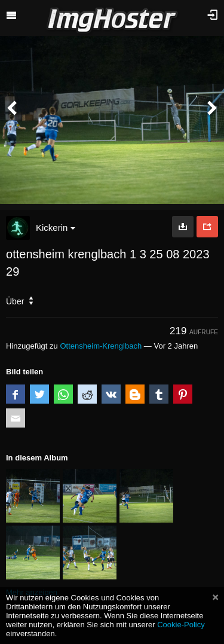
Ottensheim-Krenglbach (101, 346)
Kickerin (56, 228)
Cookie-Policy (181, 625)
